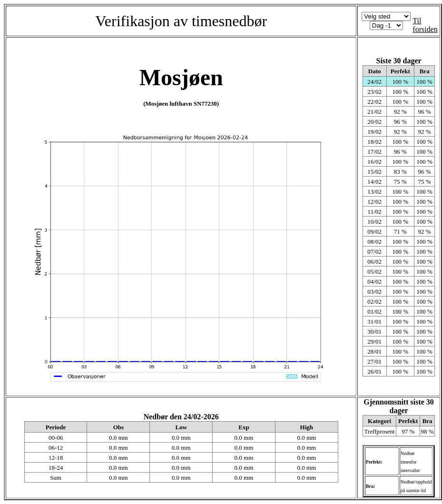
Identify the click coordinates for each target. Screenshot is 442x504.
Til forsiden (425, 25)
